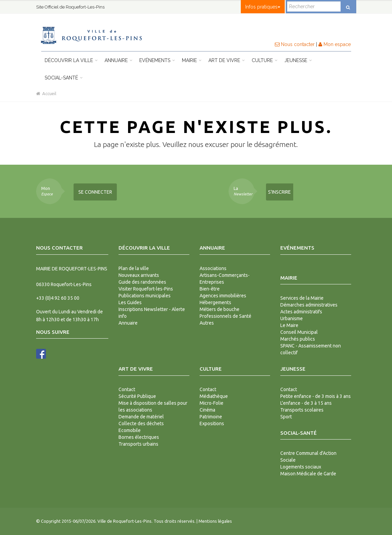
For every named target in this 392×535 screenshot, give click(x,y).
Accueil (46, 93)
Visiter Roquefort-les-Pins (146, 289)
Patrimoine (211, 417)
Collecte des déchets (141, 423)
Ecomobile (130, 430)
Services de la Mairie (302, 298)
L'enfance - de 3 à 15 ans (306, 403)
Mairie (192, 60)
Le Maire (289, 325)
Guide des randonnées (142, 282)
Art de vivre (227, 60)
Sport (286, 417)
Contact (127, 389)
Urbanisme (292, 318)
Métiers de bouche (219, 309)
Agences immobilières (223, 296)
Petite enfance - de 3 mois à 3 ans (316, 396)
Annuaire (119, 60)
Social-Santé (64, 78)
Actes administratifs (301, 312)
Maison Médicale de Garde (308, 474)
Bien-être (210, 289)
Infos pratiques (263, 7)
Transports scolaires (302, 410)
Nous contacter (295, 44)
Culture (265, 60)
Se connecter (95, 192)
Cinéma (207, 410)
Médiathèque (214, 396)
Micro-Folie (211, 403)
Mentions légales (215, 521)
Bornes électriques (139, 437)
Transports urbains (138, 444)
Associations (213, 268)
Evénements (157, 60)
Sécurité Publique (137, 396)
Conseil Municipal (299, 332)
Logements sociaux (301, 467)
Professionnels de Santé (225, 316)
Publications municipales (145, 296)
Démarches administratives (309, 305)
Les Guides (130, 302)
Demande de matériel (141, 417)
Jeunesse (298, 60)
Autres (207, 323)
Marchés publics (298, 339)
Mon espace (335, 44)
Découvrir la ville (71, 60)
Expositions (212, 423)
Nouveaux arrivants (139, 275)
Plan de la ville (134, 268)
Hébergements (215, 302)
